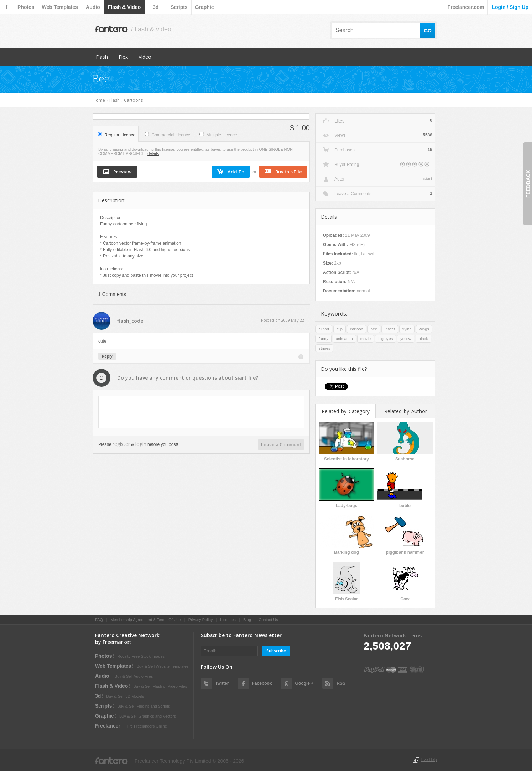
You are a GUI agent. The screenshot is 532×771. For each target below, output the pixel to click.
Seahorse (405, 459)
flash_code (130, 321)
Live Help (429, 760)
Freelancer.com (466, 7)
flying (407, 329)
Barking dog (346, 552)
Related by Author (406, 411)
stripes (324, 348)
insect (390, 329)
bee (374, 329)
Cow (405, 599)
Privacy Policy (200, 620)
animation (344, 339)
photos (26, 7)
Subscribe (276, 651)
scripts (179, 7)
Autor (340, 179)
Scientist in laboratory (346, 459)
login (141, 444)
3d (156, 7)
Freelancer (108, 726)
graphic (205, 7)
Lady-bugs (347, 506)
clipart (324, 329)
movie (366, 339)
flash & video (124, 7)
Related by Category (346, 411)
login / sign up (510, 7)
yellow (406, 339)
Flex (123, 57)
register (121, 444)
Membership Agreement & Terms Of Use (145, 620)
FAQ (99, 620)
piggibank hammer (405, 552)
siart (241, 378)
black (423, 339)
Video (145, 57)
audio (93, 7)
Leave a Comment (281, 444)
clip (340, 329)
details (153, 153)
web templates (60, 7)
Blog (247, 620)
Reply (107, 356)
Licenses (228, 620)
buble (405, 506)
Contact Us (268, 620)
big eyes (385, 339)
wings (424, 329)
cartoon (357, 329)
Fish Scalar (346, 599)
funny (324, 339)
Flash (102, 57)
